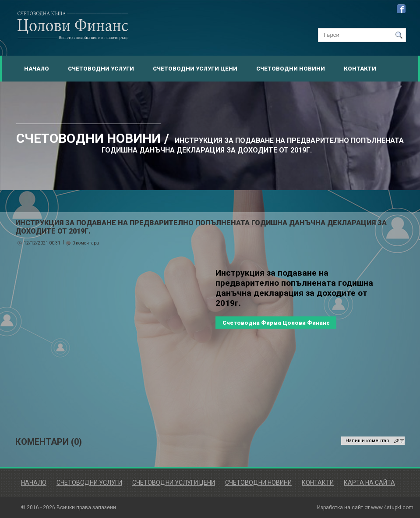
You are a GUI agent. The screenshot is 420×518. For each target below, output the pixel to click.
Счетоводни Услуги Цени (195, 69)
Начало (37, 69)
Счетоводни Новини (291, 69)
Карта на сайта (369, 483)
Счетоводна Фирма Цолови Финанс (276, 323)
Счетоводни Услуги (101, 69)
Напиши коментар (367, 441)
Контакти (360, 69)
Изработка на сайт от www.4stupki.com (365, 507)
